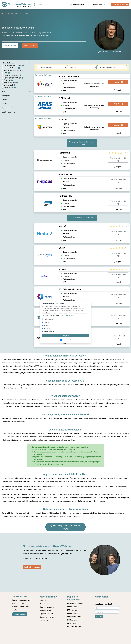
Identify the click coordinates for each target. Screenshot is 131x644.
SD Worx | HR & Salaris (69, 76)
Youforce (63, 120)
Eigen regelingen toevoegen (14, 78)
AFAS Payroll (64, 98)
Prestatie (46, 322)
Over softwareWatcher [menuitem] (99, 4)
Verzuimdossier (10, 88)
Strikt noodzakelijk (49, 319)
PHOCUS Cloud (66, 174)
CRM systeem (72, 607)
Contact (15, 610)
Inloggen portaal (20, 614)
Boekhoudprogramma (75, 604)
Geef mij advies (30, 46)
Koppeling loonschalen (13, 75)
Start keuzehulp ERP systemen (82, 218)
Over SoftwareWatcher (21, 607)
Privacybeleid (45, 620)
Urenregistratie (10, 85)
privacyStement (55, 313)
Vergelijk (118, 90)
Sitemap (43, 601)
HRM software (72, 620)
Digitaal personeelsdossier (14, 65)
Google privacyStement (67, 315)
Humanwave (64, 153)
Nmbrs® (63, 226)
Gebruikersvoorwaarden (48, 617)
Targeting (46, 325)
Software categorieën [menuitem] (78, 4)
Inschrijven (99, 616)
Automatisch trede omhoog (14, 70)
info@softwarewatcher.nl (21, 600)
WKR (7, 73)
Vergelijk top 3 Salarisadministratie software (82, 143)
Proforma (8, 80)
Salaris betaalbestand (12, 68)
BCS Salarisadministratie (70, 289)
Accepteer (65, 336)
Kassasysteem (73, 613)
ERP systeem (72, 610)
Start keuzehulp (10, 46)
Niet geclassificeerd (49, 331)
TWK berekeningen (11, 83)
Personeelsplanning (74, 626)
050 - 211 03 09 (18, 603)
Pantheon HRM (66, 196)
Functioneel (47, 328)
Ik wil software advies (120, 4)
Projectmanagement (75, 617)
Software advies (46, 610)
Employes (63, 248)
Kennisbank (44, 604)
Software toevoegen (47, 607)
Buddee (62, 269)
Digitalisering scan (46, 614)
